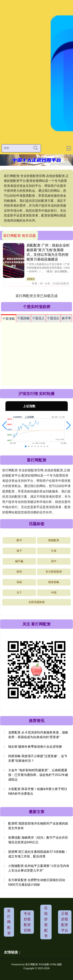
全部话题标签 (37, 602)
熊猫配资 (54, 540)
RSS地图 (44, 964)
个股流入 (38, 318)
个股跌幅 (23, 318)
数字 (19, 540)
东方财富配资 (54, 572)
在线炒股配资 (46, 922)
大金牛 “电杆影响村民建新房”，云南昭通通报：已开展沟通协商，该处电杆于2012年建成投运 (38, 775)
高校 (19, 582)
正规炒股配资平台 (65, 922)
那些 (19, 572)
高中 (54, 561)
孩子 (19, 551)
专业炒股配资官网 (27, 922)
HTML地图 (56, 964)
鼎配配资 (31, 279)
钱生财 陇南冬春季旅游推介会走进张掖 (35, 747)
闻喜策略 (54, 582)
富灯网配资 (9, 922)
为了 (19, 593)
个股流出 (53, 318)
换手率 (66, 318)
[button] (5, 425)
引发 (54, 551)
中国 (54, 593)
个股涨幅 (9, 319)
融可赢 (19, 561)
